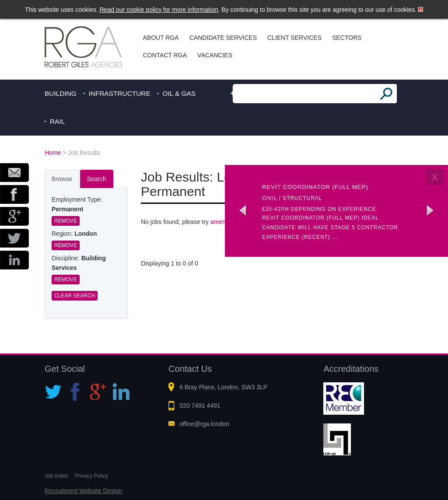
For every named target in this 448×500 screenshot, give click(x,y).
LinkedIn (14, 260)
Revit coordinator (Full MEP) (315, 187)
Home (53, 153)
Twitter (14, 238)
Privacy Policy (91, 476)
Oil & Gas (179, 93)
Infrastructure (120, 93)
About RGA (161, 38)
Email (14, 173)
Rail (57, 121)
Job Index (56, 476)
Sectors (347, 38)
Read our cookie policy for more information (159, 10)
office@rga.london (204, 424)
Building (61, 93)
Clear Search (75, 296)
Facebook (14, 194)
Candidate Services (223, 38)
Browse (62, 179)
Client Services (294, 38)
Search (97, 179)
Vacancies (215, 55)
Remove (66, 221)
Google (14, 216)
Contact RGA (165, 55)
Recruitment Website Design (83, 491)
